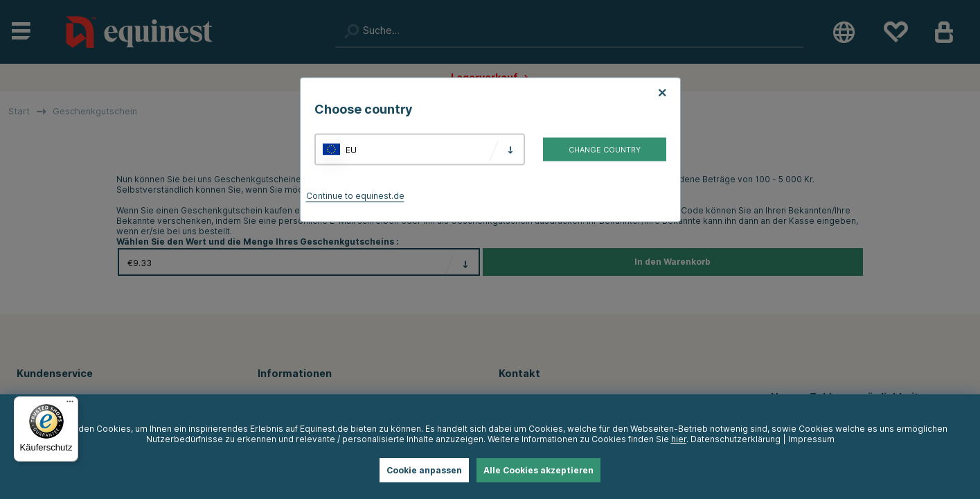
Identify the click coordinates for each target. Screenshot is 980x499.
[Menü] (70, 405)
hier (679, 439)
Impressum (811, 439)
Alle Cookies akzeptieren (538, 470)
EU (351, 149)
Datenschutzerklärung (736, 439)
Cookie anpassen (424, 470)
